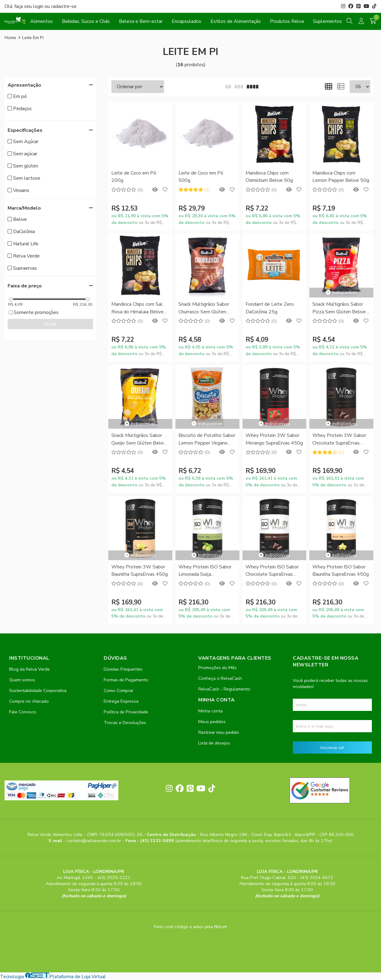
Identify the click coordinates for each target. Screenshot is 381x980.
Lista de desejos (214, 743)
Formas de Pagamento (126, 680)
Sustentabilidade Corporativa (38, 690)
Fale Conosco (23, 712)
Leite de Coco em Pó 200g (134, 177)
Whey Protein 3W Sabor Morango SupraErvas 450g (274, 439)
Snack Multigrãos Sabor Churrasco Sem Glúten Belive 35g (204, 308)
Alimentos (41, 21)
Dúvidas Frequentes (123, 669)
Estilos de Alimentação (236, 21)
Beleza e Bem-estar (141, 21)
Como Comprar (119, 690)
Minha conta (210, 711)
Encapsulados (187, 21)
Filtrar (50, 324)
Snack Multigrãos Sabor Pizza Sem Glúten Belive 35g (339, 308)
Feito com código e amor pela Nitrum (190, 927)
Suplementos (327, 21)
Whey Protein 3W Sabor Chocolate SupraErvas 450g (339, 440)
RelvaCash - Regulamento (224, 689)
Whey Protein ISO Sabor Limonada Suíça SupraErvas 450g (205, 571)
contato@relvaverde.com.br (94, 841)
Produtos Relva (287, 21)
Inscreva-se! (332, 748)
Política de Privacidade (126, 712)
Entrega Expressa (121, 701)
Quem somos (22, 680)
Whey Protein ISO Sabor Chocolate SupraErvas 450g (272, 571)
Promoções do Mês (217, 668)
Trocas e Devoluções (125, 722)
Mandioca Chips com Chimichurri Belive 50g (269, 177)
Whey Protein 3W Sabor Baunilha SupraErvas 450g (140, 571)
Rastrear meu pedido (219, 732)
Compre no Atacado (29, 701)
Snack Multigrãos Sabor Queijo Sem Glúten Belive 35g (139, 440)
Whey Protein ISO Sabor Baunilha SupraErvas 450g (341, 571)
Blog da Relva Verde (29, 669)
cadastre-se (64, 6)
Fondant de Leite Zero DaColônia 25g (270, 308)
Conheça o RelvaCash (220, 678)
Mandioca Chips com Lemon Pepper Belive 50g (341, 177)
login (39, 6)
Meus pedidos (212, 722)
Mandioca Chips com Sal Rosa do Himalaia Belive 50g (137, 308)
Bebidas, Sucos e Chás (86, 21)
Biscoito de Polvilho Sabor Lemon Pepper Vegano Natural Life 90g (207, 440)
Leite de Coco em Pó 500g (201, 177)
